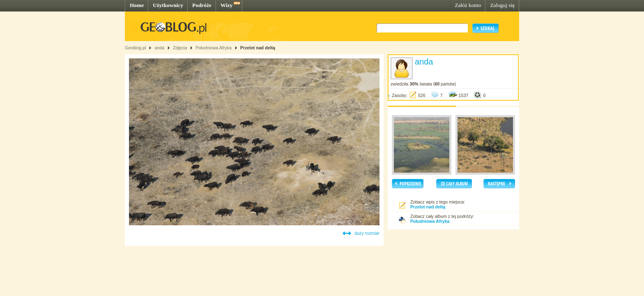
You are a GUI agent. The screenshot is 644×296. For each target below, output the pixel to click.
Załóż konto (468, 5)
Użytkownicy (168, 5)
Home (137, 5)
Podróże (202, 5)
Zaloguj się (502, 5)
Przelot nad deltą (258, 48)
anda (159, 48)
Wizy (227, 5)
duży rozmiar (367, 233)
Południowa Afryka (214, 48)
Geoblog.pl (136, 48)
